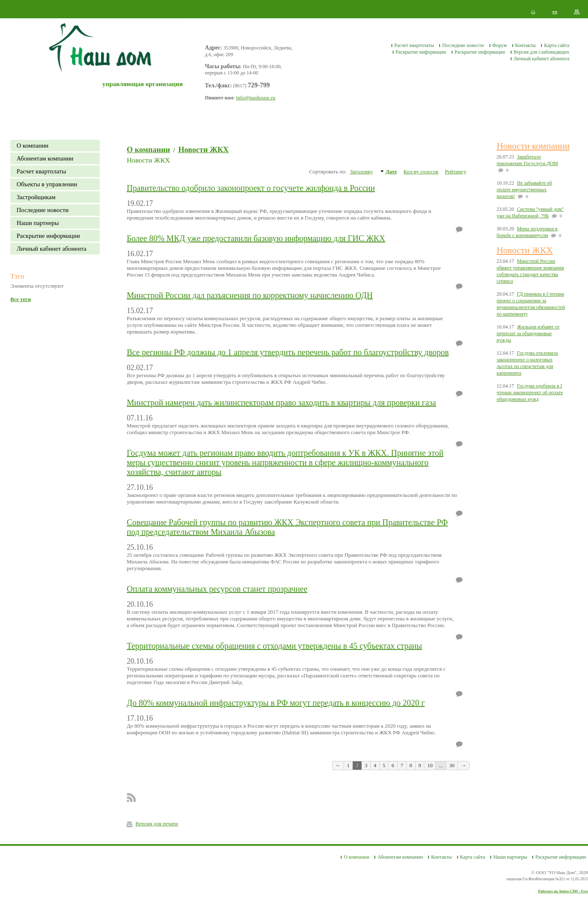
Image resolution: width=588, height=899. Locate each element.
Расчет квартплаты (414, 45)
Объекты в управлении (47, 184)
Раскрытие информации (421, 52)
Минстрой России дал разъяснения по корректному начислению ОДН (250, 295)
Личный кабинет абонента (541, 59)
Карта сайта (557, 45)
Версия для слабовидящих (541, 52)
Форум (500, 45)
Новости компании (533, 146)
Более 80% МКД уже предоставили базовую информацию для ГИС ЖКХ (256, 238)
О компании (33, 146)
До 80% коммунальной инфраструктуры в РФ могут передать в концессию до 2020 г (276, 703)
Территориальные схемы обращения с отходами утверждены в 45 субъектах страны (274, 646)
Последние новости (463, 45)
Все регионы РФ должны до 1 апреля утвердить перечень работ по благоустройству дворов (288, 352)
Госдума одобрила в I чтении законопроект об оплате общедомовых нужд (530, 393)
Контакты (526, 45)
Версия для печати (152, 824)
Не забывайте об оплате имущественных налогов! (524, 190)
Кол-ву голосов (421, 172)
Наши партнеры (38, 223)
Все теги (21, 299)
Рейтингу (456, 172)
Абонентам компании (45, 158)
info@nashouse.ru (256, 98)
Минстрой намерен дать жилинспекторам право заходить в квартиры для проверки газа (281, 403)
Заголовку (361, 172)
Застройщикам (36, 197)
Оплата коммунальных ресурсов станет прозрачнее (217, 589)
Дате (391, 172)
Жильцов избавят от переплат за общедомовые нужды (528, 333)
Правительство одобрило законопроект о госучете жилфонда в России (251, 188)
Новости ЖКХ (203, 149)
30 (452, 765)
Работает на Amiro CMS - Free (563, 891)
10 (430, 765)
